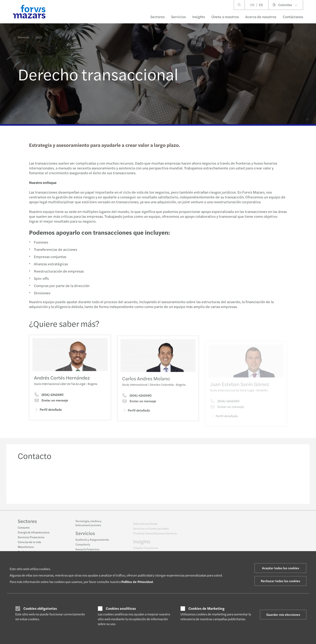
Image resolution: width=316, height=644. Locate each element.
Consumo (24, 528)
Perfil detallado (48, 411)
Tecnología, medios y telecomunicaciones (88, 526)
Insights (199, 17)
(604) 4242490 (49, 396)
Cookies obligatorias (40, 608)
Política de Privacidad (137, 582)
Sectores (157, 17)
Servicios (178, 17)
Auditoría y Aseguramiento (92, 542)
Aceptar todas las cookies (281, 568)
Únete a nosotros (225, 17)
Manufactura (26, 547)
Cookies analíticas (121, 608)
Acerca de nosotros (261, 17)
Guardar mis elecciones (283, 614)
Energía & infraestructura (34, 533)
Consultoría (83, 547)
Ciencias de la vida (29, 542)
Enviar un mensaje (51, 402)
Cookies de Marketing (206, 608)
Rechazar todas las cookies (280, 581)
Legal (39, 34)
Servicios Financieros (31, 538)
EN (252, 5)
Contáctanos (293, 17)
